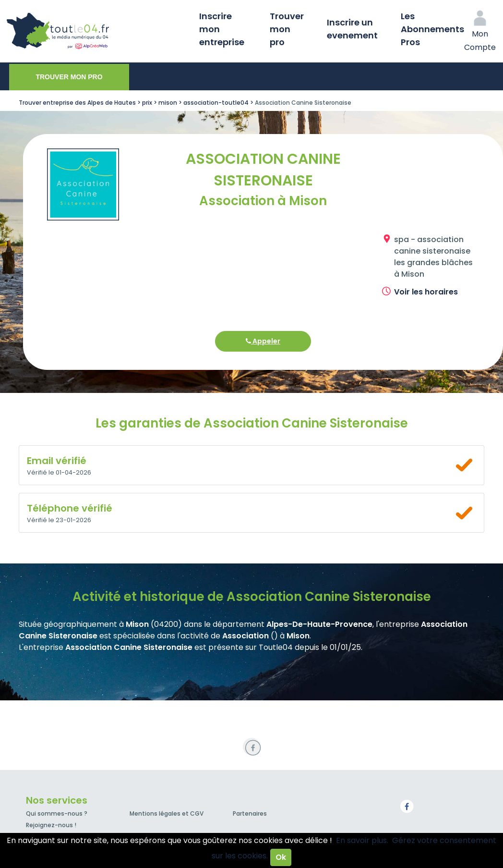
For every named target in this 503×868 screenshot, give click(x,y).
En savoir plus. (362, 840)
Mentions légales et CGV (167, 813)
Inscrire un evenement (352, 29)
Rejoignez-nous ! (51, 825)
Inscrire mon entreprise (222, 29)
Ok (281, 857)
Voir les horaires (426, 292)
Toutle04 (96, 31)
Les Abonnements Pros (432, 29)
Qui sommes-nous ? (57, 813)
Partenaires (250, 813)
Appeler (263, 341)
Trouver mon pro (287, 29)
